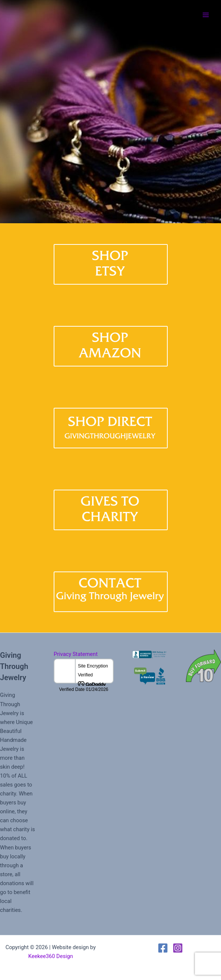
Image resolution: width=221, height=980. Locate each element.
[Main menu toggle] (206, 15)
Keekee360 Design (51, 956)
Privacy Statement (76, 654)
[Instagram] (178, 948)
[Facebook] (163, 948)
